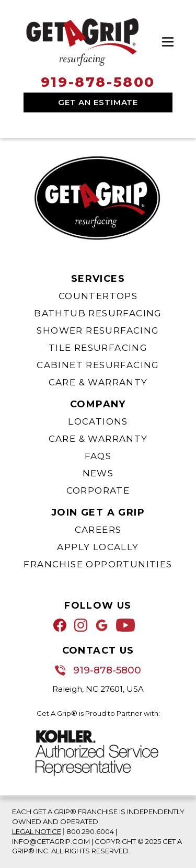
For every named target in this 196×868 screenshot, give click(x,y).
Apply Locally (98, 547)
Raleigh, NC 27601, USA (98, 689)
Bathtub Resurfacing (98, 313)
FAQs (98, 456)
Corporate (98, 490)
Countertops (98, 296)
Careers (98, 530)
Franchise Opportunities (98, 564)
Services (98, 279)
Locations (98, 421)
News (98, 473)
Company (98, 404)
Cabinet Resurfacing (98, 365)
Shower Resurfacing (98, 330)
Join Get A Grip (98, 512)
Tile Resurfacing (98, 348)
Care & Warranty (98, 382)
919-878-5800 (98, 82)
